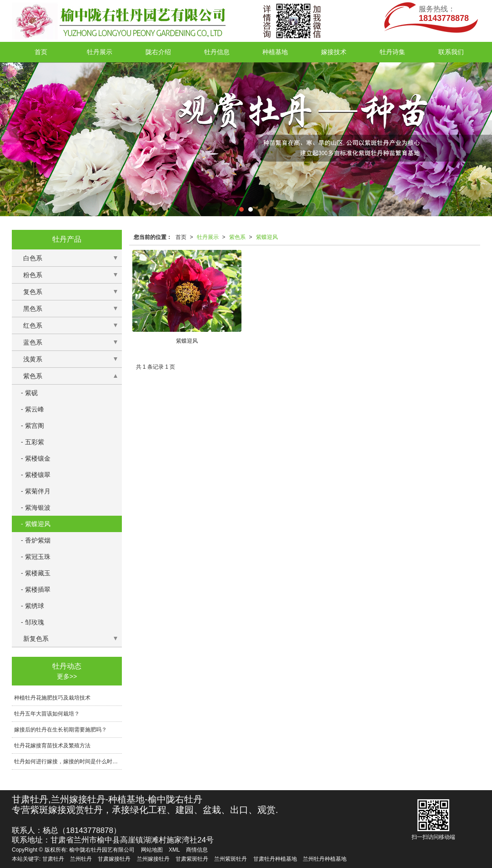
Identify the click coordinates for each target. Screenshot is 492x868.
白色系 (33, 258)
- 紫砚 (29, 393)
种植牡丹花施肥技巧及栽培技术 (52, 698)
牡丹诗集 (392, 52)
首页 (41, 52)
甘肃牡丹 (53, 859)
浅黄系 (33, 359)
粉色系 (33, 275)
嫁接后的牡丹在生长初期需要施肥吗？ (60, 730)
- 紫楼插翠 (36, 589)
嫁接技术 (334, 52)
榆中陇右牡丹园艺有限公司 (102, 850)
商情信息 (197, 850)
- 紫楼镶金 (36, 458)
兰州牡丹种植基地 (325, 859)
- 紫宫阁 (33, 426)
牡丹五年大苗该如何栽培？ (47, 714)
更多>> (67, 676)
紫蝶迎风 (267, 237)
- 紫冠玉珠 (36, 557)
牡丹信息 (217, 52)
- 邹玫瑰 (33, 622)
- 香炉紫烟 (36, 540)
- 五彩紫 (33, 442)
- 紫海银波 (36, 508)
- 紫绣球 (33, 606)
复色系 (33, 292)
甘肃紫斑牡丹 (192, 859)
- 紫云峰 (33, 409)
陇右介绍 (158, 52)
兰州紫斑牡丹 (231, 859)
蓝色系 (33, 342)
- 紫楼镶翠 (36, 475)
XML (174, 850)
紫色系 (237, 237)
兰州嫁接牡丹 (153, 859)
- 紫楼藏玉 (36, 573)
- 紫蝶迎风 (36, 524)
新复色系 (36, 639)
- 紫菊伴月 (36, 491)
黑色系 (33, 309)
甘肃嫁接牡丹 (114, 859)
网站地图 (152, 850)
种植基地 (275, 52)
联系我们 (451, 52)
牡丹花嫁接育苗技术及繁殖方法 (52, 746)
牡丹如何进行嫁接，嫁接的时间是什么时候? (68, 761)
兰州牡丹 (81, 859)
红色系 (33, 325)
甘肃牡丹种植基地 (275, 859)
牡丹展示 (100, 52)
